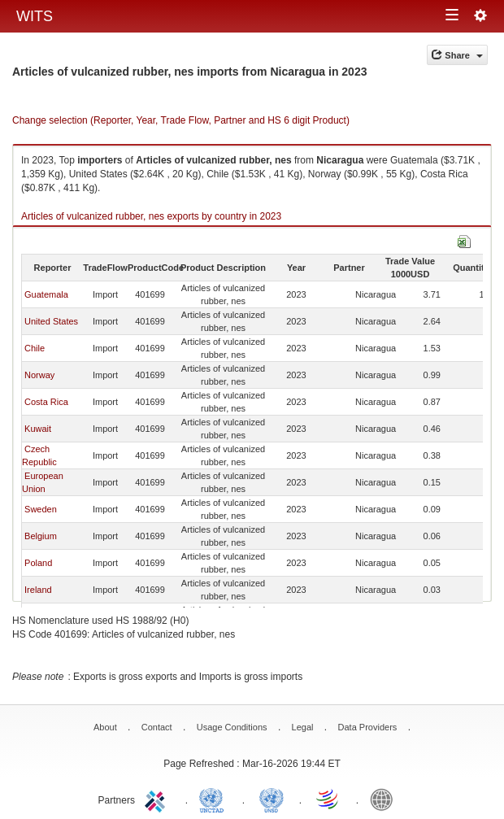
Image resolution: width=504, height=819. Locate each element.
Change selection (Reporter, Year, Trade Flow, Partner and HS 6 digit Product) (181, 120)
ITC (158, 799)
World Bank (385, 799)
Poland (38, 563)
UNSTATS (272, 799)
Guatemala (46, 294)
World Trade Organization (328, 799)
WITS (35, 16)
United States (51, 321)
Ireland (38, 590)
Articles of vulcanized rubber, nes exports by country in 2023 (151, 216)
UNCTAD (215, 799)
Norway (39, 375)
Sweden (41, 509)
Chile (35, 348)
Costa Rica (46, 402)
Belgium (41, 536)
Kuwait (38, 429)
